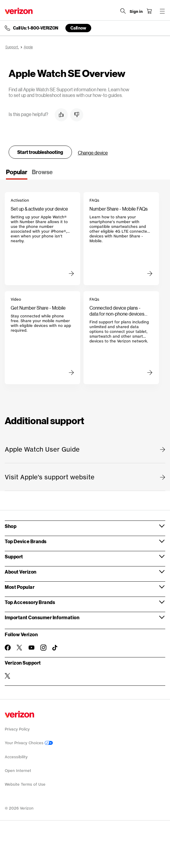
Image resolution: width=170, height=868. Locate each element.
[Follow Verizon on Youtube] (32, 648)
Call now (78, 28)
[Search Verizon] (123, 11)
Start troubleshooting (40, 152)
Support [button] (14, 556)
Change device (93, 153)
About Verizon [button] (21, 572)
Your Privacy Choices (29, 743)
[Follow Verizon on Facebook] (8, 648)
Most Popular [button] (20, 587)
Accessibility (16, 757)
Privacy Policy (17, 729)
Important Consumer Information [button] (42, 617)
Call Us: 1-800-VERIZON (36, 28)
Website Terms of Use (25, 784)
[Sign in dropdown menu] (136, 12)
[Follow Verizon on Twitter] (20, 648)
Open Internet (18, 771)
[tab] (17, 174)
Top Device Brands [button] (26, 541)
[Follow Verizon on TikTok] (55, 648)
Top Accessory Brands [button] (30, 602)
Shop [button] (11, 526)
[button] (61, 115)
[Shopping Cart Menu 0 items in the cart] (149, 11)
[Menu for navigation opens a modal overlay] (162, 11)
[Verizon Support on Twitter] (8, 676)
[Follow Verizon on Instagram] (43, 648)
